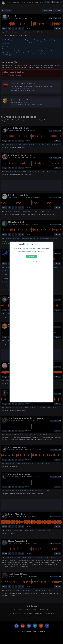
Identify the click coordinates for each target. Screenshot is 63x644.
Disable (31, 257)
